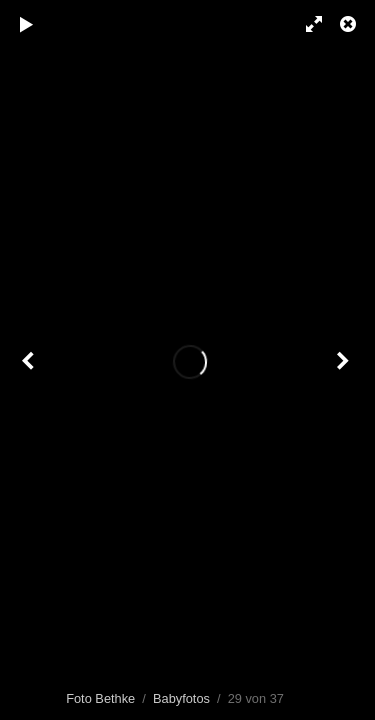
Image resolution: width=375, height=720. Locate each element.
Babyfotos (181, 698)
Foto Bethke (100, 698)
